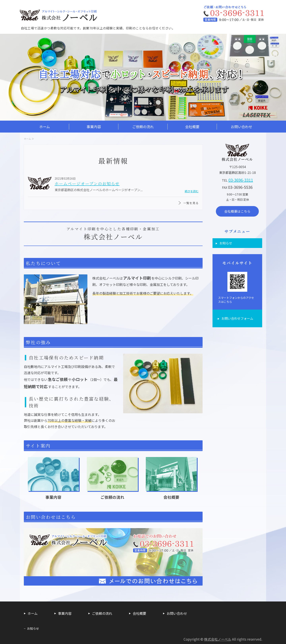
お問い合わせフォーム (237, 318)
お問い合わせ (242, 127)
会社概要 (192, 127)
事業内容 (94, 127)
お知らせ (226, 243)
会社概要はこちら (237, 211)
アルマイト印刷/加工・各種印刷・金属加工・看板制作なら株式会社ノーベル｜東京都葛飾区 (60, 14)
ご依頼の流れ (143, 127)
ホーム (45, 127)
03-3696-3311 (241, 180)
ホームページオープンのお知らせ (87, 184)
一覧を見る (191, 203)
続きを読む (192, 191)
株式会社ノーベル (218, 639)
